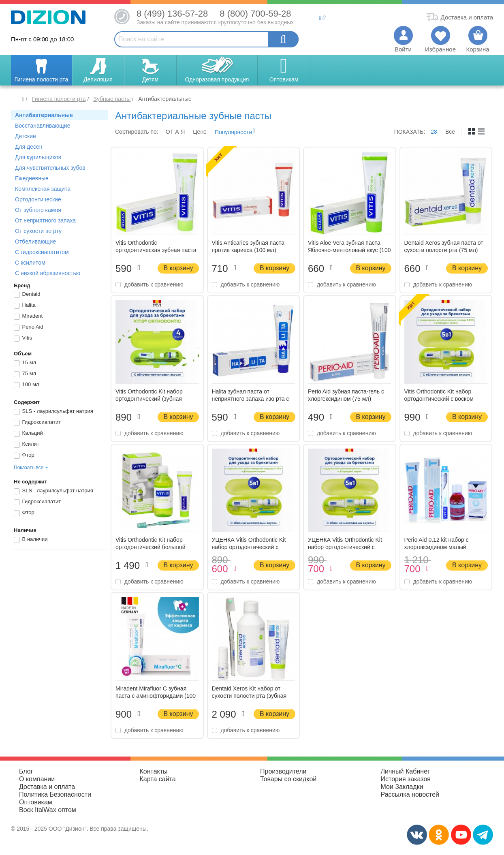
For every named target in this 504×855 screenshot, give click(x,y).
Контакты (154, 771)
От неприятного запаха (45, 220)
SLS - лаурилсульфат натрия (53, 412)
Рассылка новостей (410, 794)
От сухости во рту (38, 231)
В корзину (178, 268)
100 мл (26, 385)
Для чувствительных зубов (50, 168)
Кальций (28, 434)
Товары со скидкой (288, 779)
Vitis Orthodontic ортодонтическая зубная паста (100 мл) (156, 250)
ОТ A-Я (175, 132)
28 (434, 132)
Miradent (28, 316)
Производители (283, 771)
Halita (25, 306)
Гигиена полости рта (59, 99)
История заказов (406, 779)
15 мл (25, 363)
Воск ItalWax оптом (48, 810)
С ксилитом (30, 263)
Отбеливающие (35, 242)
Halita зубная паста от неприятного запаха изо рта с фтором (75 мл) (251, 399)
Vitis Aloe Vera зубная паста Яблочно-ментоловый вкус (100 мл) (349, 250)
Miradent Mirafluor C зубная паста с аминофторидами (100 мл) (156, 696)
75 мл (25, 374)
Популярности (233, 132)
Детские (26, 136)
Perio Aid (29, 327)
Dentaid (27, 295)
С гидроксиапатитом (42, 252)
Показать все (29, 468)
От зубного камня (38, 210)
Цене (200, 132)
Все (450, 132)
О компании (37, 779)
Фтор (24, 455)
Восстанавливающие (43, 126)
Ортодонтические (38, 199)
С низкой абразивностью (48, 273)
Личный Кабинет (406, 771)
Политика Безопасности (55, 794)
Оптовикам (36, 802)
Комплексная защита (43, 189)
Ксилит (27, 445)
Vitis (23, 338)
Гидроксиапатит (37, 423)
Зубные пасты (112, 99)
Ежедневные (32, 178)
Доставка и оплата (47, 787)
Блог (26, 771)
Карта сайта (158, 779)
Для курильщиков (38, 157)
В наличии (31, 540)
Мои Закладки (402, 787)
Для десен (29, 147)
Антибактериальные (44, 115)
